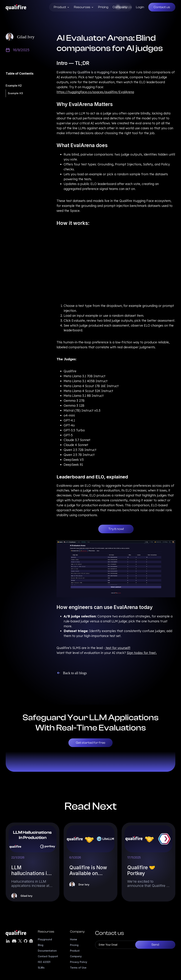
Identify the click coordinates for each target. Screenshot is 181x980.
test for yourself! (118, 648)
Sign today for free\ (142, 653)
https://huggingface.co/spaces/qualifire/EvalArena (95, 92)
